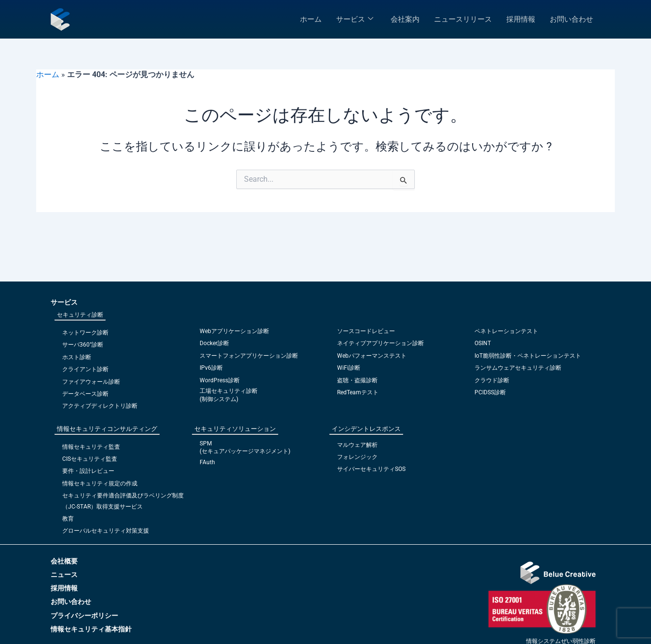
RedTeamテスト (358, 392)
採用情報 (521, 19)
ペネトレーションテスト (506, 331)
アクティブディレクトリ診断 (100, 406)
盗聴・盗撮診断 (357, 380)
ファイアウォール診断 (91, 382)
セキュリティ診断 (80, 315)
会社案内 (405, 19)
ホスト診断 (77, 357)
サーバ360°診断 (83, 345)
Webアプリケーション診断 (234, 331)
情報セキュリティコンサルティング (107, 429)
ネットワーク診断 (85, 333)
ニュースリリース (463, 19)
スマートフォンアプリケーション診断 (249, 356)
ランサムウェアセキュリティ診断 (518, 368)
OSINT (483, 343)
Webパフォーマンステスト (372, 356)
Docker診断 (214, 343)
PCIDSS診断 (490, 392)
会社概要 (64, 561)
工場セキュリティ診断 (229, 391)
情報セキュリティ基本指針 (91, 629)
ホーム (311, 19)
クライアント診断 (85, 369)
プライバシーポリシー (84, 616)
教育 (68, 519)
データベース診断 (85, 394)
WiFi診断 (349, 368)
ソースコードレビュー (366, 331)
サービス (355, 19)
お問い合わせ (571, 19)
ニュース (64, 575)
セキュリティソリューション (235, 429)
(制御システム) (219, 399)
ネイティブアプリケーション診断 (380, 343)
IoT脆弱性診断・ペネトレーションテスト (528, 356)
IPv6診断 (211, 368)
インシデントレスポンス (366, 429)
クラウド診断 (492, 380)
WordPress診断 (220, 380)
